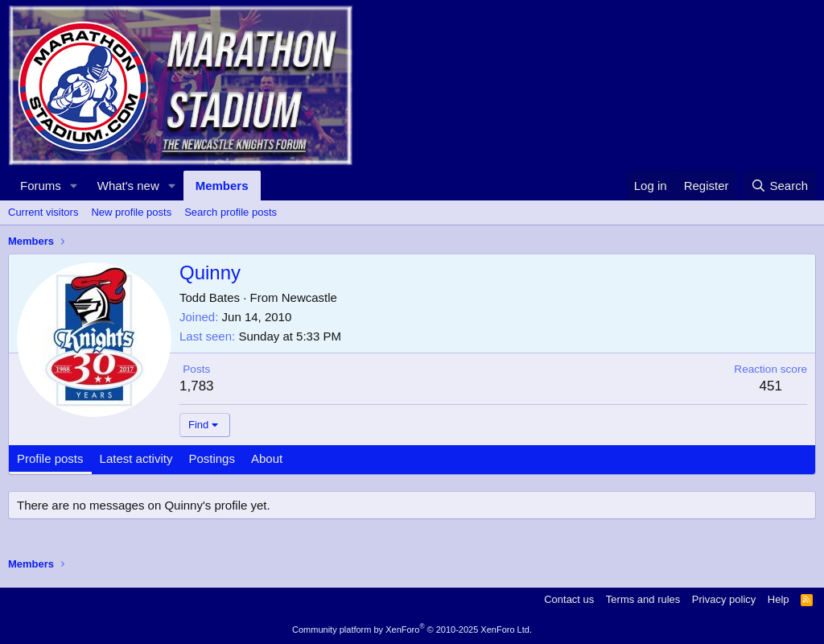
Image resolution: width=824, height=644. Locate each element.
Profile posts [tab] (50, 458)
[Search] (779, 186)
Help (779, 599)
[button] (74, 186)
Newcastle (309, 297)
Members (222, 186)
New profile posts (131, 212)
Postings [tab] (212, 458)
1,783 (197, 386)
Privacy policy (724, 599)
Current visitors (43, 212)
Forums (41, 186)
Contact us (569, 599)
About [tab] (267, 458)
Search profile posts (231, 212)
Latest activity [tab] (136, 458)
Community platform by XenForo (412, 630)
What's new (128, 186)
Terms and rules (643, 599)
